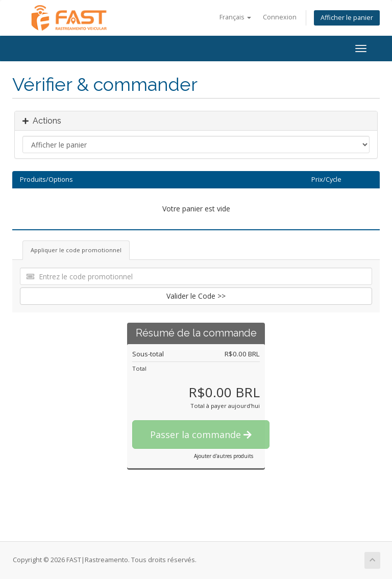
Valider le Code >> (196, 296)
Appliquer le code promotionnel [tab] (76, 250)
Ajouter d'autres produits (224, 456)
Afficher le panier (347, 18)
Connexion (280, 17)
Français (235, 17)
